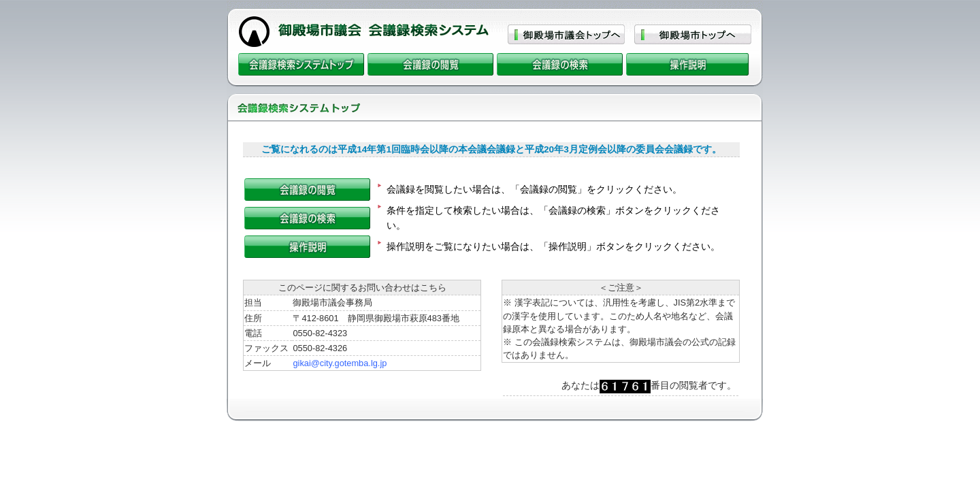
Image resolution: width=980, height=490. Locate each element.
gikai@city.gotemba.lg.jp (340, 363)
